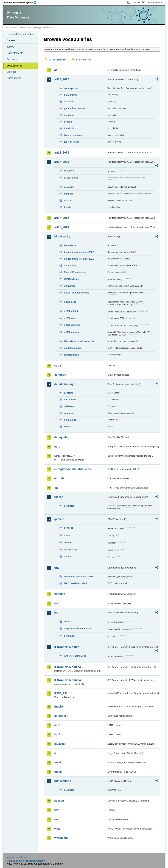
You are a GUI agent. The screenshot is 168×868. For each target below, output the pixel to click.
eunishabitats (71, 279)
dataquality (70, 265)
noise (58, 772)
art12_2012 (62, 79)
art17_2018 (62, 227)
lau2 (57, 734)
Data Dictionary (33, 28)
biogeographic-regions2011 (79, 259)
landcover (61, 716)
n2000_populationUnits (76, 293)
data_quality (71, 95)
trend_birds (70, 128)
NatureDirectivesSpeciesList (79, 341)
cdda (58, 366)
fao (56, 488)
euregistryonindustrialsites (72, 469)
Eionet (21, 28)
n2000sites (70, 318)
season (68, 122)
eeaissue (69, 413)
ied (56, 613)
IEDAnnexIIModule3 (67, 667)
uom (57, 819)
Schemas (12, 59)
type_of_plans (72, 142)
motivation (70, 286)
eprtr (57, 447)
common (60, 375)
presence (69, 115)
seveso (59, 801)
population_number (75, 108)
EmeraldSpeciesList (75, 272)
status (67, 426)
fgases (59, 497)
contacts (69, 393)
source (68, 542)
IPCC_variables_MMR (76, 583)
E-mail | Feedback (17, 858)
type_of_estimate (73, 135)
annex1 (68, 621)
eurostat (60, 478)
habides (60, 594)
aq (56, 70)
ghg (57, 568)
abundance (70, 245)
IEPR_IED (61, 693)
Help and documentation (20, 34)
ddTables (69, 406)
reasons (68, 200)
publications (63, 781)
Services (11, 72)
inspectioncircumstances (78, 629)
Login (133, 2)
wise (57, 829)
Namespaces (14, 78)
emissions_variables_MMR (78, 577)
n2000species (71, 332)
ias (56, 603)
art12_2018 (62, 153)
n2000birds (70, 302)
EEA (21, 2)
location (68, 102)
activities (69, 171)
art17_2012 (62, 218)
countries (69, 187)
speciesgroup (71, 355)
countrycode (71, 88)
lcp (56, 753)
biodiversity (62, 236)
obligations (70, 420)
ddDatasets (70, 400)
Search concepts (84, 60)
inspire (59, 707)
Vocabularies (14, 66)
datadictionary (64, 384)
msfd (58, 762)
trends (67, 207)
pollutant (69, 636)
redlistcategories (73, 348)
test (57, 810)
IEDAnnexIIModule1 (67, 647)
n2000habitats (72, 311)
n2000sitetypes (72, 325)
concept (68, 528)
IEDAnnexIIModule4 (67, 680)
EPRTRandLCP (64, 456)
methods (69, 194)
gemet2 (59, 519)
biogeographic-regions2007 (79, 252)
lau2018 (59, 744)
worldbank (61, 838)
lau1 (57, 725)
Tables (10, 47)
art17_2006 (62, 162)
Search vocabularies (58, 60)
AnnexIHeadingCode (75, 656)
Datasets (12, 40)
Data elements (15, 53)
